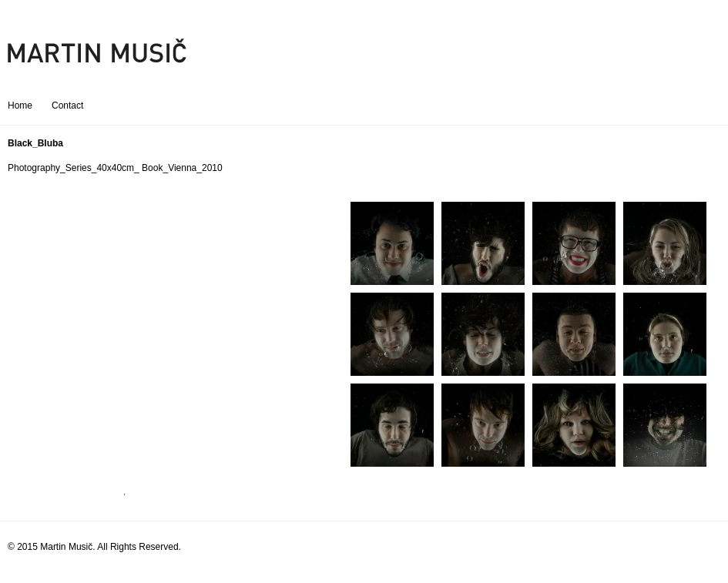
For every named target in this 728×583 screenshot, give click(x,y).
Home (20, 106)
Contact (67, 106)
